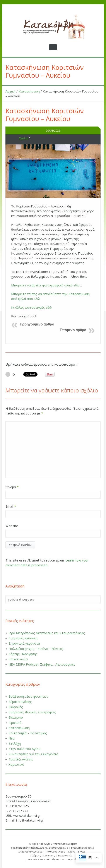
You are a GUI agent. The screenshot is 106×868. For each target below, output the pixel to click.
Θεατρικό (16, 717)
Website (12, 526)
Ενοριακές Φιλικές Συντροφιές (32, 712)
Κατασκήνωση (29, 91)
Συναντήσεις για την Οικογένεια (33, 754)
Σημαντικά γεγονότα (24, 643)
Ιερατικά (15, 722)
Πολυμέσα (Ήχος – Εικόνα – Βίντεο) (36, 649)
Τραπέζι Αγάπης (21, 759)
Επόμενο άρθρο (73, 330)
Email (11, 506)
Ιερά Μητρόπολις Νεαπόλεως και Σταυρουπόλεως (47, 633)
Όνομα (12, 487)
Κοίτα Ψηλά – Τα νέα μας (28, 733)
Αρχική (10, 91)
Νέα (11, 738)
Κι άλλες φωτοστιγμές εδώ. (32, 307)
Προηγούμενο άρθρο (37, 324)
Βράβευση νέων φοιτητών (28, 696)
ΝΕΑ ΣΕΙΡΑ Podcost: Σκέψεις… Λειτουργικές (42, 664)
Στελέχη (15, 743)
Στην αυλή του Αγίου (25, 749)
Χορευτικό (16, 764)
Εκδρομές (16, 707)
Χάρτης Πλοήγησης (23, 654)
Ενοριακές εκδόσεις (23, 638)
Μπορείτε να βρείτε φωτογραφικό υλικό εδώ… (46, 285)
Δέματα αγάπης (20, 702)
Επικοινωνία (18, 659)
